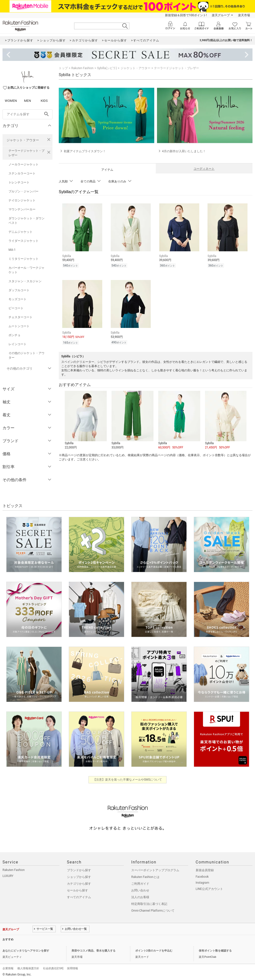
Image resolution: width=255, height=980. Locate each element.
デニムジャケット (20, 232)
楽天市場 (244, 15)
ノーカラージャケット (23, 164)
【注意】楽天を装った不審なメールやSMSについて (128, 780)
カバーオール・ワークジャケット (26, 270)
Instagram (202, 883)
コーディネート (204, 169)
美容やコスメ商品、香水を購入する (93, 951)
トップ (63, 68)
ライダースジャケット (23, 241)
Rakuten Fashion (82, 68)
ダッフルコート (19, 290)
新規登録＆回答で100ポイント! (186, 15)
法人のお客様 (140, 897)
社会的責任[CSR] (53, 968)
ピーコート (16, 308)
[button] (86, 419)
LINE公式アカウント (209, 889)
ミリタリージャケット (23, 259)
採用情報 (72, 968)
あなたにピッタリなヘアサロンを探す (26, 951)
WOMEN (11, 101)
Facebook (202, 877)
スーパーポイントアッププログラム (155, 870)
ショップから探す (79, 877)
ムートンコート (19, 326)
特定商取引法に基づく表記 (149, 904)
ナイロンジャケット (22, 200)
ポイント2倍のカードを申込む (154, 951)
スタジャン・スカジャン (25, 281)
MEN (27, 101)
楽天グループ (221, 15)
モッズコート (17, 299)
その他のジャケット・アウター (26, 355)
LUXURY (8, 876)
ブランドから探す (79, 870)
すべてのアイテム (79, 897)
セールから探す (77, 890)
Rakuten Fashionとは (145, 877)
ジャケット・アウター (23, 140)
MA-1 (12, 250)
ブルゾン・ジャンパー (23, 191)
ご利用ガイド (140, 884)
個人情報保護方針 (28, 968)
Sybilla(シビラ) (107, 68)
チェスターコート (20, 317)
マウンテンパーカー (22, 209)
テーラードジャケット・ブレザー (26, 153)
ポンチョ (14, 335)
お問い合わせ (140, 890)
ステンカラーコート (22, 173)
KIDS (44, 101)
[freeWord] (27, 114)
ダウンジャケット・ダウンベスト (26, 221)
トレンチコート (19, 182)
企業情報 (8, 968)
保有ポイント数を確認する (215, 951)
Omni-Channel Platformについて (153, 911)
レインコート (17, 344)
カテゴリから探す (79, 884)
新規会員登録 (205, 870)
